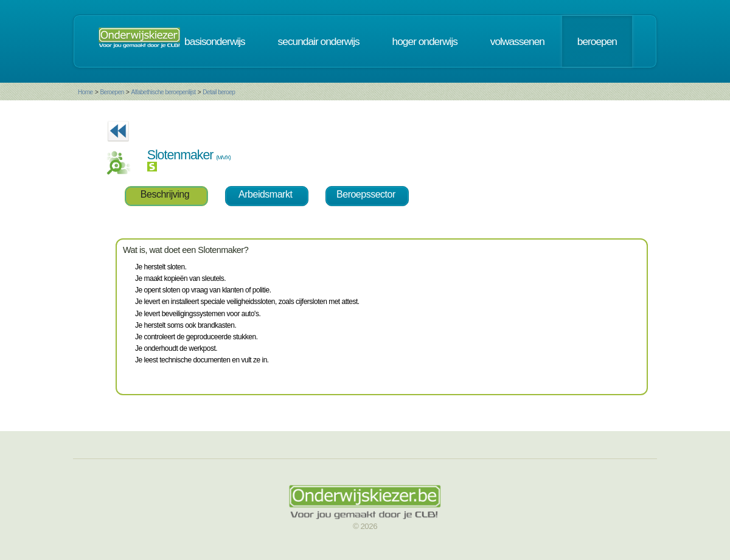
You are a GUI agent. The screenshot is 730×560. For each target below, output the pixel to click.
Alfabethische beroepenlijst (164, 92)
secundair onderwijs (319, 41)
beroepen (597, 41)
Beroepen (112, 92)
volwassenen (517, 41)
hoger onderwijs (425, 41)
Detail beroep (219, 92)
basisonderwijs (215, 41)
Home (85, 92)
